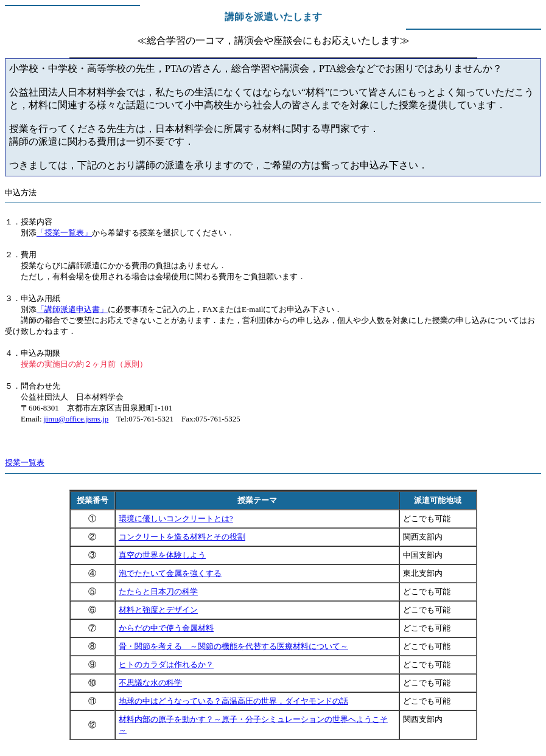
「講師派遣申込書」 (72, 309)
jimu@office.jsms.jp (76, 419)
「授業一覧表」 (64, 233)
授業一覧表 (25, 463)
